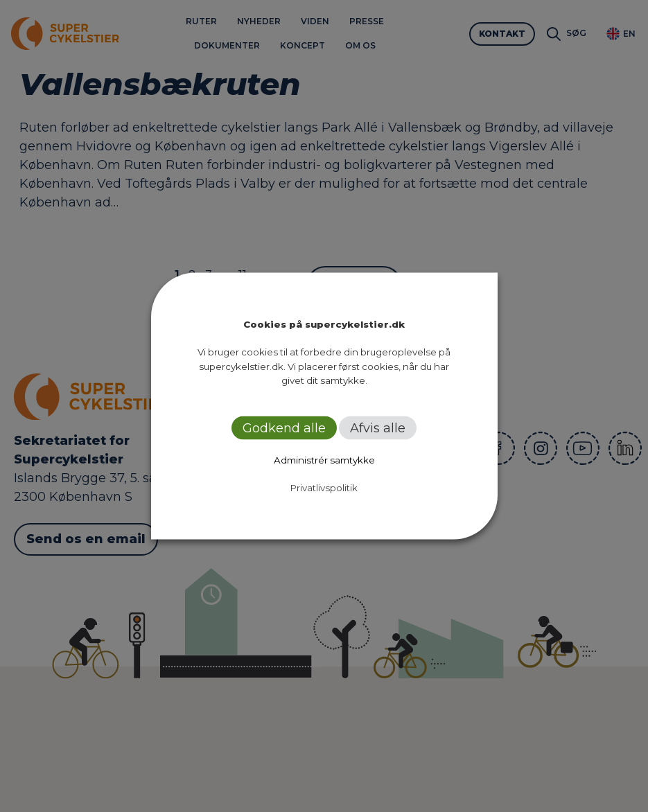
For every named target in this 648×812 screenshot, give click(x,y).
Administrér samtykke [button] (324, 459)
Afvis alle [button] (378, 427)
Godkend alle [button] (284, 427)
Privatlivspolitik (324, 487)
